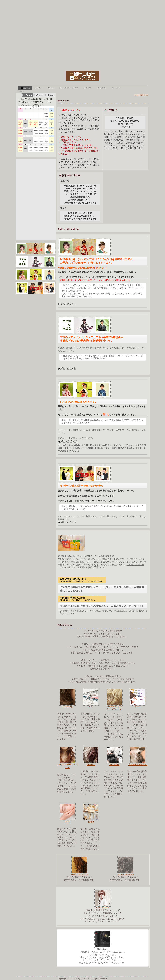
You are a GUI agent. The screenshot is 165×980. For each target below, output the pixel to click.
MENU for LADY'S (80, 875)
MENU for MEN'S (126, 875)
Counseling (67, 707)
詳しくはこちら (67, 304)
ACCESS (87, 88)
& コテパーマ (114, 709)
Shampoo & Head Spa (138, 764)
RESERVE (101, 88)
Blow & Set (114, 764)
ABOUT (39, 88)
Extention (91, 764)
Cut (91, 707)
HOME (25, 88)
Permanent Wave (114, 707)
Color (138, 707)
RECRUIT (116, 88)
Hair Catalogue (103, 908)
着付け (91, 822)
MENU (51, 88)
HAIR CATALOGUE (69, 88)
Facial (67, 822)
